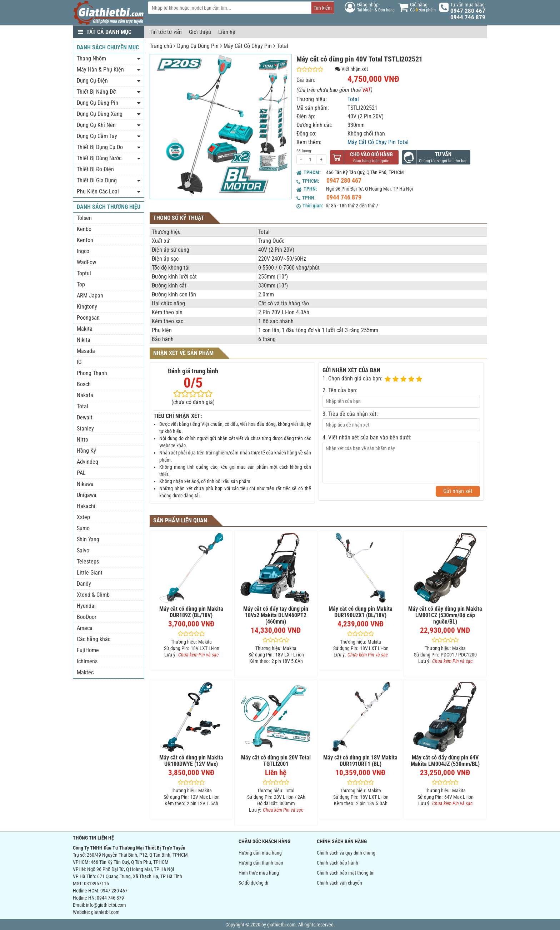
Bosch (84, 384)
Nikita (84, 340)
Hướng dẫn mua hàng (260, 853)
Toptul (84, 273)
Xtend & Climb (93, 595)
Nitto (82, 440)
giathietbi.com (105, 912)
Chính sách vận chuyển (339, 883)
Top (81, 284)
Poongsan (88, 318)
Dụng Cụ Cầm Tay (97, 136)
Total (282, 46)
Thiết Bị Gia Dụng (97, 180)
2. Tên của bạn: (340, 390)
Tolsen (84, 218)
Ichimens (87, 661)
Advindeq (87, 462)
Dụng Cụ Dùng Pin (198, 46)
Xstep (83, 517)
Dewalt (85, 417)
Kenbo (84, 229)
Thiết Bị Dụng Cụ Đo (100, 147)
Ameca (85, 628)
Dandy (84, 584)
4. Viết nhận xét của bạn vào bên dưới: (367, 437)
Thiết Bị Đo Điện (95, 169)
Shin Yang (88, 539)
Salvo (83, 550)
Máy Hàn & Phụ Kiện (100, 70)
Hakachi (86, 506)
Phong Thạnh (92, 373)
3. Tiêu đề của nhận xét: (350, 414)
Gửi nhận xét (458, 491)
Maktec (85, 672)
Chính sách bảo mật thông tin (346, 873)
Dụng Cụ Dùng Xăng (100, 114)
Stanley (85, 429)
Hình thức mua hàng (259, 873)
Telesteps (88, 562)
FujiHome (88, 650)
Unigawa (87, 495)
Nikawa (85, 484)
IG (79, 362)
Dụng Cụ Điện (92, 81)
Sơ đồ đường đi (253, 883)
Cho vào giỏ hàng (371, 154)
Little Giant (90, 573)
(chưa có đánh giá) (193, 402)
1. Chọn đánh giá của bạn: (352, 378)
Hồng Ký (86, 451)
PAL (81, 473)
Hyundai (86, 606)
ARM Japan (90, 296)
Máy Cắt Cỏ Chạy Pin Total (378, 142)
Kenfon (85, 240)
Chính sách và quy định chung (346, 853)
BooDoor (87, 617)
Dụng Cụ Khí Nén (96, 125)
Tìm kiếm (323, 8)
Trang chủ (161, 46)
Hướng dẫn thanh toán (261, 863)
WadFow (86, 262)
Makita (85, 329)
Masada (86, 351)
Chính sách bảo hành (337, 863)
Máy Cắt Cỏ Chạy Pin (248, 46)
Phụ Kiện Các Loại (98, 191)
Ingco (83, 251)
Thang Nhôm (91, 58)
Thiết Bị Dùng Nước (99, 158)
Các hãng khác (94, 639)
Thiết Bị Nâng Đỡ (96, 92)
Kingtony (87, 307)
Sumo (83, 528)
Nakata (85, 395)
